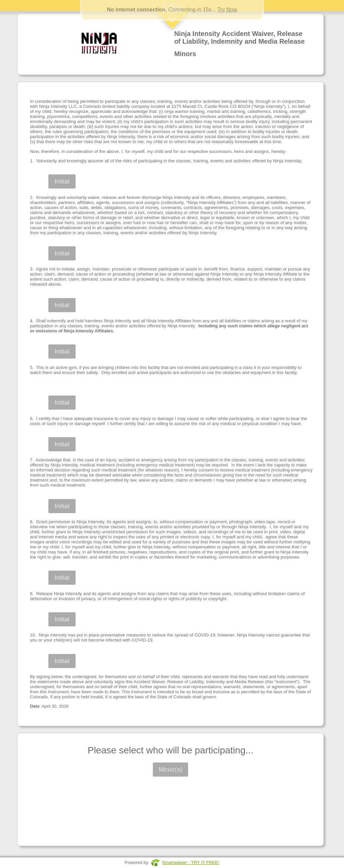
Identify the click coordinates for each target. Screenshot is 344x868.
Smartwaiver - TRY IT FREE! (191, 862)
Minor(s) (171, 769)
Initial (62, 181)
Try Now (227, 10)
